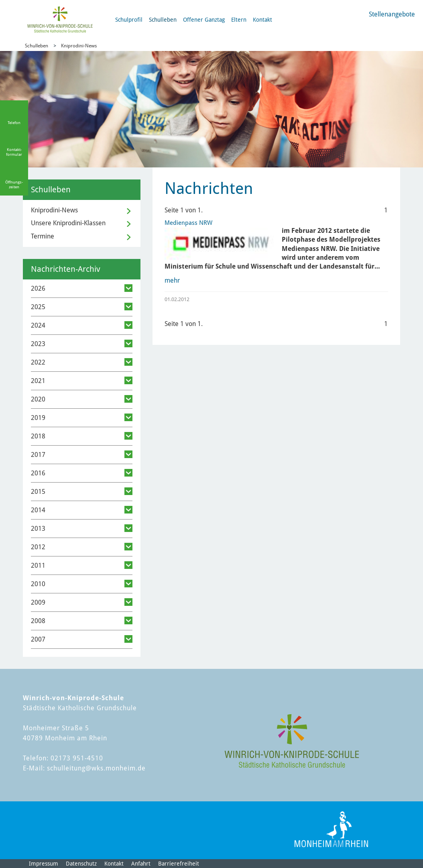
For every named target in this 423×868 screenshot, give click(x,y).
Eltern (239, 20)
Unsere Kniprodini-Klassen (68, 223)
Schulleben (163, 20)
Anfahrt (141, 864)
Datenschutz (81, 864)
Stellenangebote (392, 14)
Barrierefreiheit (179, 864)
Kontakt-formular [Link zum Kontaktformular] (14, 152)
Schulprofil (129, 20)
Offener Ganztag (204, 20)
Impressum (44, 864)
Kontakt (262, 20)
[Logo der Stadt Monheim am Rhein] (331, 829)
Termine (43, 236)
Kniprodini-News (79, 46)
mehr (172, 280)
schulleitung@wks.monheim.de (96, 768)
